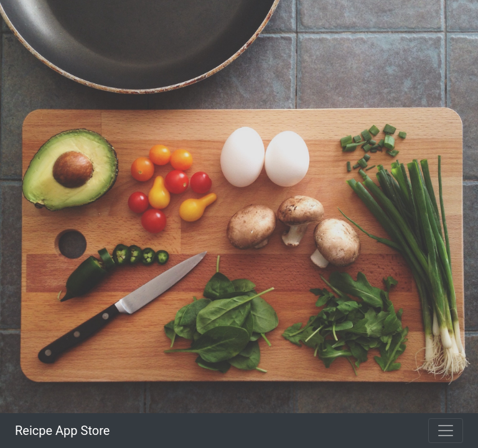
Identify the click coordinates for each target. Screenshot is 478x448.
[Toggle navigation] (446, 431)
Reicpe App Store (62, 431)
